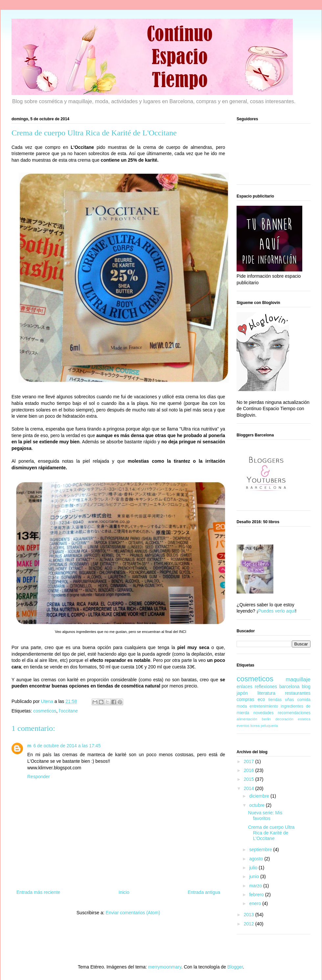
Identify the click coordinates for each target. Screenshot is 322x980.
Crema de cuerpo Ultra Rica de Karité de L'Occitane (271, 833)
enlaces (244, 687)
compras (245, 699)
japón (242, 693)
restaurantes (298, 693)
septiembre (261, 850)
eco (261, 699)
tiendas (275, 700)
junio (254, 876)
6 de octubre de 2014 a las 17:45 (67, 746)
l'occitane (68, 711)
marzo (256, 886)
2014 (250, 788)
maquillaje (298, 679)
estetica (304, 719)
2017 (250, 761)
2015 (250, 779)
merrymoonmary (165, 967)
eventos (243, 726)
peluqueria (269, 726)
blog (306, 687)
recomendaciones (294, 713)
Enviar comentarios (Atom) (133, 913)
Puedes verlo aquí (276, 611)
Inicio (124, 892)
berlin (266, 719)
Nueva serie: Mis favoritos (265, 816)
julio (254, 868)
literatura (266, 693)
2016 (250, 770)
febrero (257, 895)
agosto (257, 859)
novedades (264, 713)
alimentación (247, 719)
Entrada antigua (204, 892)
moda (242, 706)
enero (256, 903)
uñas (289, 700)
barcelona (289, 687)
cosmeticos (45, 711)
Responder (39, 777)
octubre (257, 805)
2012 (250, 924)
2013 (250, 915)
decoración (284, 719)
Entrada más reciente (38, 892)
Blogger (235, 967)
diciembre (260, 796)
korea (255, 726)
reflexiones (266, 687)
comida (304, 700)
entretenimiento (264, 706)
